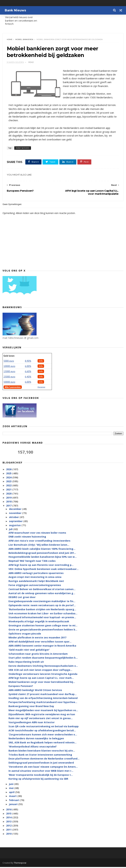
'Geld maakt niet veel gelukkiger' (29, 651)
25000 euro (9, 378)
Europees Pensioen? (21, 687)
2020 (9, 495)
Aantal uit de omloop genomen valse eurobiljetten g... (42, 594)
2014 (9, 819)
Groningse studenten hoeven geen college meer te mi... (43, 627)
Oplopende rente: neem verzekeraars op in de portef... (42, 606)
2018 (9, 503)
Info (41, 362)
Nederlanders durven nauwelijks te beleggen (36, 740)
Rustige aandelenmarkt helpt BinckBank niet (36, 582)
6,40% (28, 378)
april (12, 793)
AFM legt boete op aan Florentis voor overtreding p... (41, 566)
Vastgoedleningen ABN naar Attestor (32, 723)
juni (12, 785)
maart (13, 797)
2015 (9, 815)
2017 (9, 507)
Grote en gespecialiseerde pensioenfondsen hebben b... (43, 631)
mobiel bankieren (24, 40)
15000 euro (9, 372)
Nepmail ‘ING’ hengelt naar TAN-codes (32, 562)
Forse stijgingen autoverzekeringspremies (35, 586)
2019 (9, 499)
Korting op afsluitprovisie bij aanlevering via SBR (38, 780)
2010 (9, 835)
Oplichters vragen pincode (25, 635)
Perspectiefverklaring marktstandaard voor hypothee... (43, 703)
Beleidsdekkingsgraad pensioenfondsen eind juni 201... (42, 554)
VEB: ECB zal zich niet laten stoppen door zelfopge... (40, 671)
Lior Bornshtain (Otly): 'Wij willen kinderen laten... (39, 546)
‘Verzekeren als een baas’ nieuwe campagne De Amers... (43, 768)
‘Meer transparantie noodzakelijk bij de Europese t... (41, 776)
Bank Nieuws (15, 10)
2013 (9, 823)
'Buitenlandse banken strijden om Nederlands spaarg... (42, 611)
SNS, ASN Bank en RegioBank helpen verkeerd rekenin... (43, 744)
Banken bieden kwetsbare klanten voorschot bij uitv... (42, 752)
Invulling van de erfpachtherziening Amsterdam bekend (43, 699)
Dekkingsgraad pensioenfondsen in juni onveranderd (41, 764)
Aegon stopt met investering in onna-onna (35, 578)
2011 (9, 831)
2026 (9, 470)
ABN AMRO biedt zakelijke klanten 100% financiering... (42, 550)
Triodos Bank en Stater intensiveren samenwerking (40, 756)
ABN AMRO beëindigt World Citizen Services (35, 691)
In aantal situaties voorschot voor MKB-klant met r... (41, 772)
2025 (9, 474)
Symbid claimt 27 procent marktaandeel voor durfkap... (43, 695)
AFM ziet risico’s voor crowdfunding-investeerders (39, 542)
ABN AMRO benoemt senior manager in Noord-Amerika (42, 647)
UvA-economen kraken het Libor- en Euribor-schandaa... (43, 614)
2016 (9, 811)
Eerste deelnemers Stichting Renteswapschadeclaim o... (43, 667)
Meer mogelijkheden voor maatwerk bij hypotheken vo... (43, 711)
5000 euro (9, 362)
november (16, 514)
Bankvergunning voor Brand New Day (31, 707)
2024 (9, 478)
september (16, 522)
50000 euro (9, 383)
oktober (14, 518)
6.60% (28, 372)
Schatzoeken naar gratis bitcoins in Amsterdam (38, 655)
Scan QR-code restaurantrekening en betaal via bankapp (44, 728)
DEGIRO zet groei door (22, 598)
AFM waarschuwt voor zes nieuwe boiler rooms (37, 534)
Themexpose (20, 864)
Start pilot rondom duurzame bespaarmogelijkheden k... (43, 659)
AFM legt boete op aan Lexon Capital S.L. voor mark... (41, 679)
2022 (9, 487)
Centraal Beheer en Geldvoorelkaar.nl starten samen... (42, 590)
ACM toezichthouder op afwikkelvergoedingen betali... (42, 731)
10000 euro (9, 367)
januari (14, 805)
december (16, 510)
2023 (9, 482)
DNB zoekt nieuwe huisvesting (27, 538)
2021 (9, 491)
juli (11, 530)
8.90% (28, 362)
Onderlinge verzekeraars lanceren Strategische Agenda (43, 675)
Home (10, 40)
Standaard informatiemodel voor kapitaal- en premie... (42, 618)
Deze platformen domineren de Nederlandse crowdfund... (44, 760)
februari (14, 801)
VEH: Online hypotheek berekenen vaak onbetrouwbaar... (44, 570)
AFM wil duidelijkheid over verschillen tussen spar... (40, 643)
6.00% (28, 367)
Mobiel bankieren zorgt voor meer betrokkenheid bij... (42, 683)
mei (12, 789)
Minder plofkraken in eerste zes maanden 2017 (37, 639)
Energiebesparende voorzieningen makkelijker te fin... (42, 602)
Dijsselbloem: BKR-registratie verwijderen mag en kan (42, 715)
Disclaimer (41, 388)
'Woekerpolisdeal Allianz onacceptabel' (33, 748)
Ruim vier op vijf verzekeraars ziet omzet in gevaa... (41, 719)
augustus (15, 526)
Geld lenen (9, 357)
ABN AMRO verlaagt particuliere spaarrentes (36, 574)
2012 (9, 827)
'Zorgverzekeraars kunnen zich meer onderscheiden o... (43, 735)
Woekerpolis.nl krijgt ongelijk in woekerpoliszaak (39, 623)
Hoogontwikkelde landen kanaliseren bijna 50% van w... (43, 558)
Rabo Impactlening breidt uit (26, 663)
